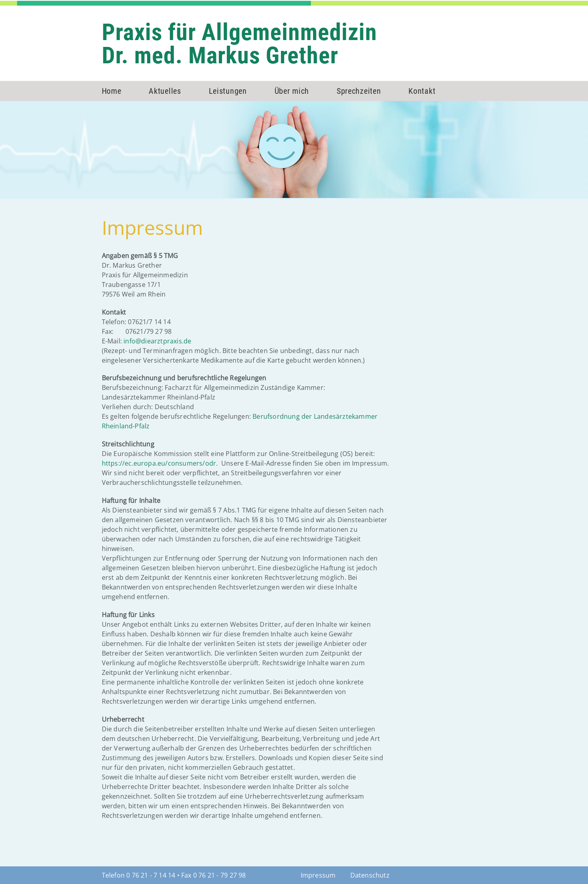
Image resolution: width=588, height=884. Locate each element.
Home (112, 91)
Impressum (318, 875)
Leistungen (228, 91)
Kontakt (422, 91)
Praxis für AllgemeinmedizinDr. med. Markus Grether (239, 44)
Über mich (292, 91)
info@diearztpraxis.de (157, 341)
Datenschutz (370, 875)
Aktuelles (165, 91)
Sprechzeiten (359, 91)
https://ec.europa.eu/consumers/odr (159, 463)
